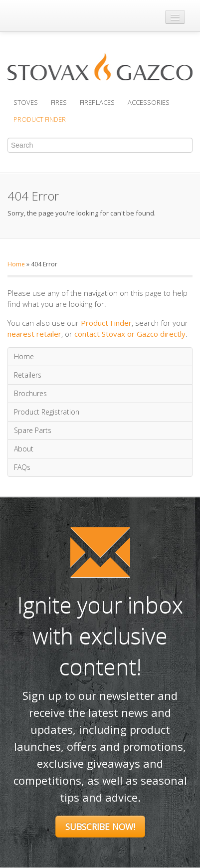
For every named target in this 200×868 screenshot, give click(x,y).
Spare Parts (33, 430)
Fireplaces (97, 102)
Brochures (30, 393)
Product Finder (40, 119)
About (24, 449)
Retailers (28, 375)
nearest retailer (34, 334)
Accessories (149, 102)
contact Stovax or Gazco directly (130, 334)
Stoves (26, 102)
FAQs (22, 467)
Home (16, 264)
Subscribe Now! (100, 827)
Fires (59, 102)
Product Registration (47, 412)
